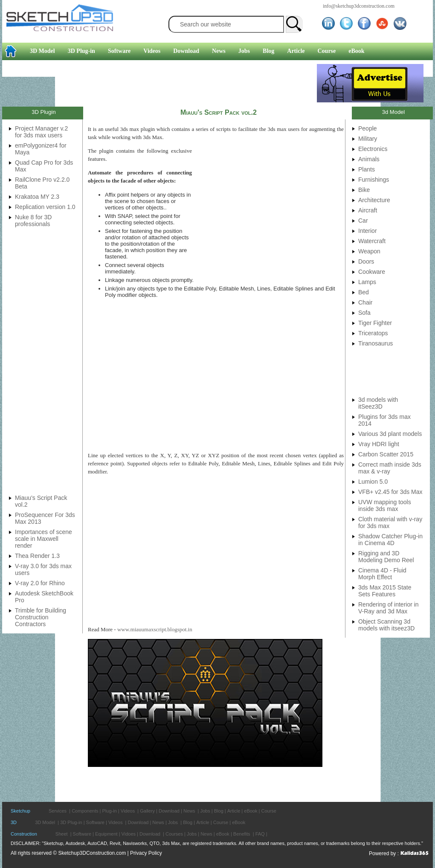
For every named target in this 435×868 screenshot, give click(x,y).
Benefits (242, 834)
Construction (24, 834)
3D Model (42, 51)
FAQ (260, 834)
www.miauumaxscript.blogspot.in (155, 629)
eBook (356, 51)
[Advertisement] (159, 83)
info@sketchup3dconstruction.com (359, 6)
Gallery (147, 811)
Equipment (106, 834)
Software (119, 51)
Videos (152, 51)
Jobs (244, 51)
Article (296, 51)
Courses (174, 834)
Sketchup (20, 811)
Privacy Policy (146, 853)
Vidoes (129, 834)
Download (186, 51)
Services (58, 811)
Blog (268, 51)
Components (85, 811)
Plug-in (110, 811)
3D (14, 822)
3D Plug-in (81, 51)
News (219, 51)
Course (327, 51)
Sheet (62, 834)
